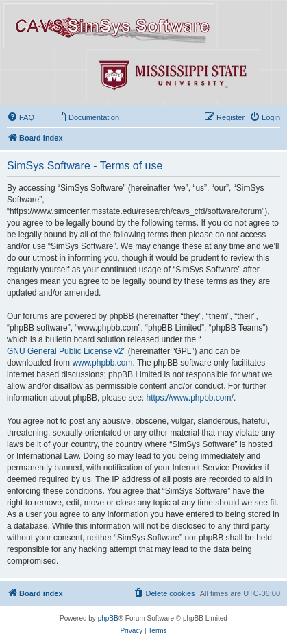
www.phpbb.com (102, 363)
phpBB (108, 618)
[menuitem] (21, 117)
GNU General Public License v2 (65, 351)
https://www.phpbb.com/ (189, 398)
